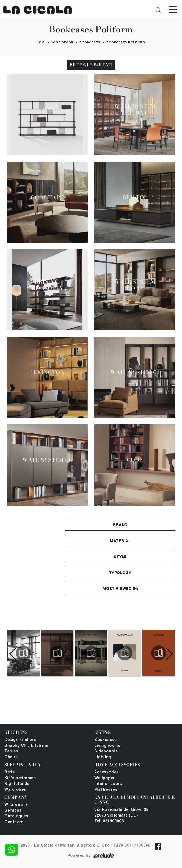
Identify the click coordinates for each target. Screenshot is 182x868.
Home (42, 42)
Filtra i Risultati (91, 65)
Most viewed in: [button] (120, 588)
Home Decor (62, 43)
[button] (169, 654)
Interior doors (108, 784)
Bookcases (90, 43)
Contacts (14, 822)
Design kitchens (20, 740)
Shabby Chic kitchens (26, 746)
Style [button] (120, 557)
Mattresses (106, 790)
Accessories (107, 772)
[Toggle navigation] (173, 9)
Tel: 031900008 (109, 821)
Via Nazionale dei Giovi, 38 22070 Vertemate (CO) (121, 813)
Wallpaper (104, 778)
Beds (9, 772)
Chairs (11, 757)
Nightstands (17, 784)
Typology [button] (120, 572)
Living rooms (107, 746)
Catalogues (16, 816)
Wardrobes (15, 790)
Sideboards (106, 752)
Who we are (16, 805)
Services (13, 811)
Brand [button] (120, 525)
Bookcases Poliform (126, 43)
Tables (11, 752)
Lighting (103, 757)
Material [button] (120, 541)
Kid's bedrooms (20, 778)
